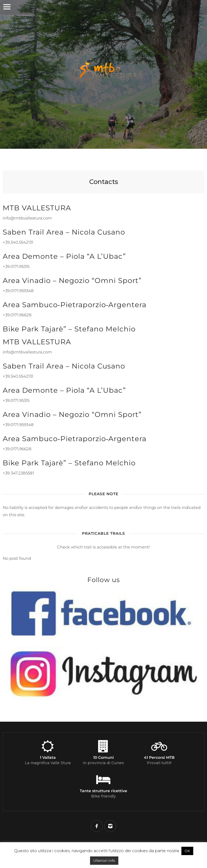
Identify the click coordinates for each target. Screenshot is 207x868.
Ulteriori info (104, 860)
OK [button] (187, 851)
